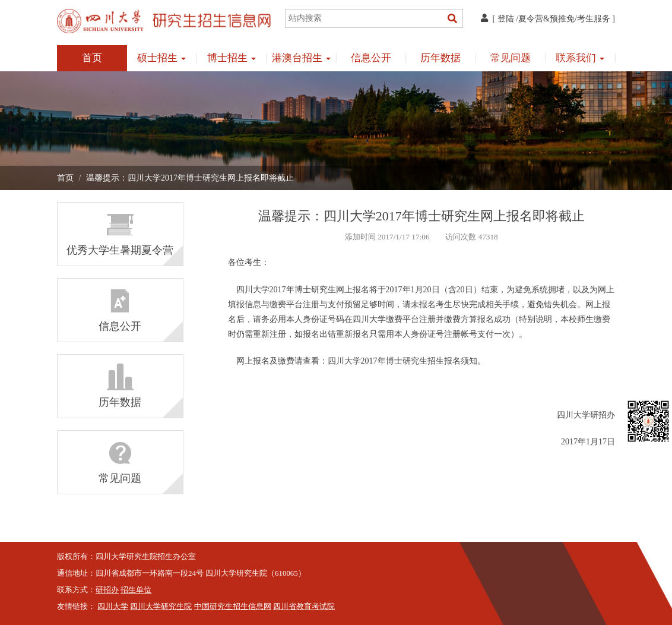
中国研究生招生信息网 (233, 607)
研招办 (107, 590)
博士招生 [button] (232, 58)
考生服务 (594, 19)
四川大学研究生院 (161, 607)
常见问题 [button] (511, 58)
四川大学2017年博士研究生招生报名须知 (402, 361)
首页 (92, 58)
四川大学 (113, 607)
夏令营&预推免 (546, 19)
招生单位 (136, 590)
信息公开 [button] (371, 58)
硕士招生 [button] (161, 58)
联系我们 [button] (580, 58)
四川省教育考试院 (304, 607)
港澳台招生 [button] (301, 58)
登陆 (506, 19)
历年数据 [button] (440, 58)
